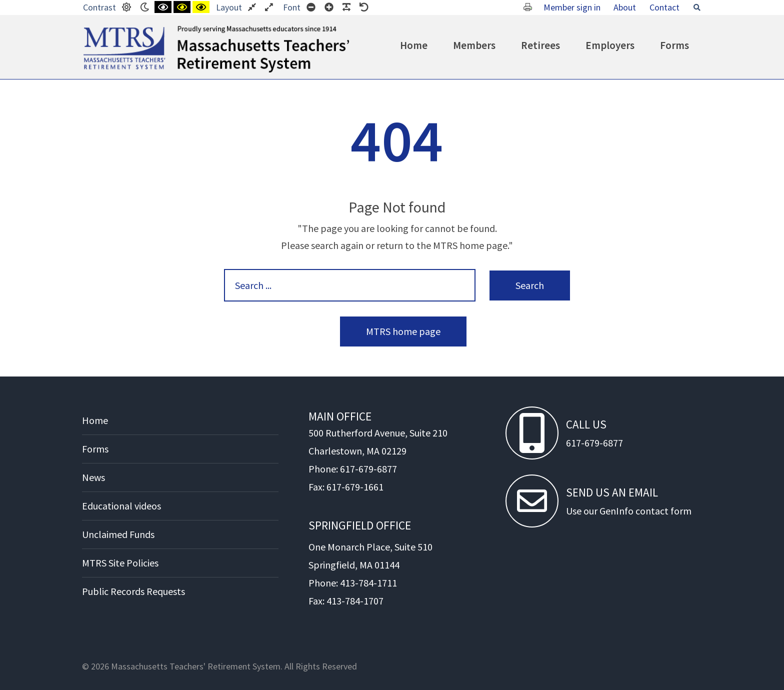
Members (474, 45)
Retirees (540, 45)
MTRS (95, 30)
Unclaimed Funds (118, 534)
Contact (664, 7)
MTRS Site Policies (120, 563)
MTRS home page (403, 331)
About (625, 7)
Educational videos (121, 506)
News (93, 477)
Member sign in (572, 7)
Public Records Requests (133, 591)
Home (414, 45)
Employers (610, 45)
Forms (674, 45)
